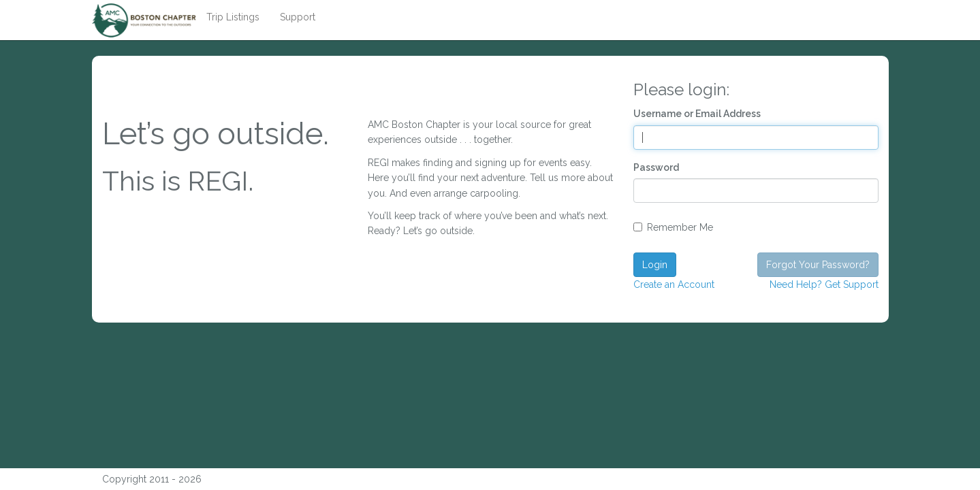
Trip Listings (233, 17)
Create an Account (674, 284)
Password (656, 167)
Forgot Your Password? (818, 265)
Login (655, 265)
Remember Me (673, 227)
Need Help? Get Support (824, 284)
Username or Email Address (697, 114)
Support (298, 17)
